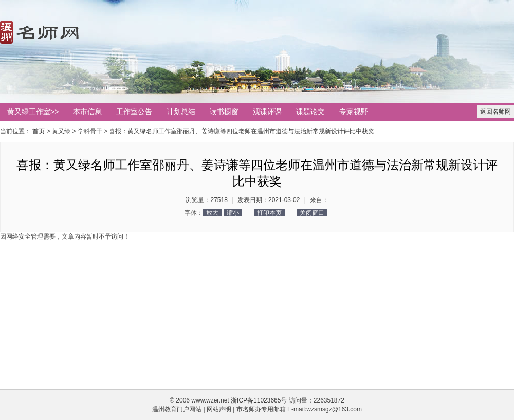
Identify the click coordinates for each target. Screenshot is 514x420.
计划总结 (181, 112)
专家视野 (354, 112)
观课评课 (267, 112)
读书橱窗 (224, 112)
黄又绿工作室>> (33, 112)
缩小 (233, 213)
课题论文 (310, 112)
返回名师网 (495, 112)
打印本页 (269, 213)
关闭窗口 (312, 213)
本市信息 (87, 112)
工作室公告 (134, 112)
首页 (39, 131)
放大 (212, 213)
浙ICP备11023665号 (259, 400)
